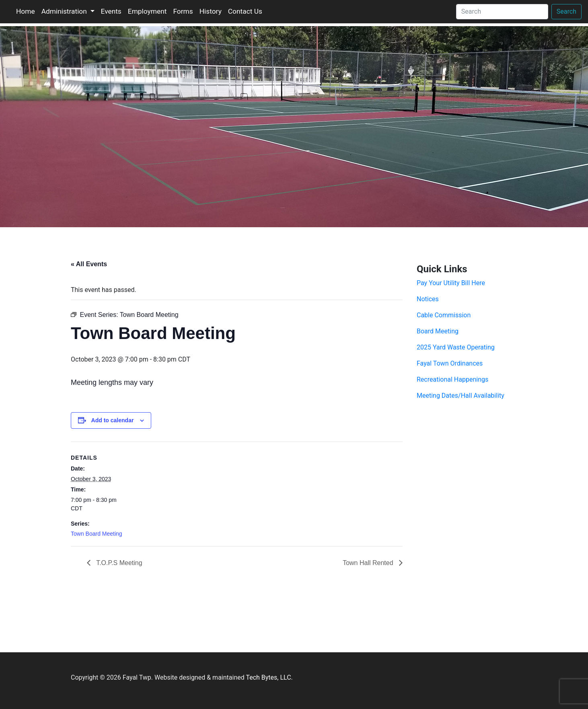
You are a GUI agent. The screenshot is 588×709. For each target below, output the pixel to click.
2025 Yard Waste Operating (456, 347)
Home (26, 11)
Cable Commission (444, 315)
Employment (147, 11)
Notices (428, 299)
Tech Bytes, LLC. (269, 677)
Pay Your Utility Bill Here (451, 283)
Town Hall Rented (369, 563)
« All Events (89, 264)
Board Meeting (438, 331)
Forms (183, 11)
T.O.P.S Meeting (118, 563)
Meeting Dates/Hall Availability (461, 396)
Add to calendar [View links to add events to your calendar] (113, 420)
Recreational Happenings (452, 379)
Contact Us (245, 11)
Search (566, 11)
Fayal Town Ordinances (450, 363)
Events (111, 11)
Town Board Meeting (97, 534)
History (211, 11)
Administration (65, 11)
